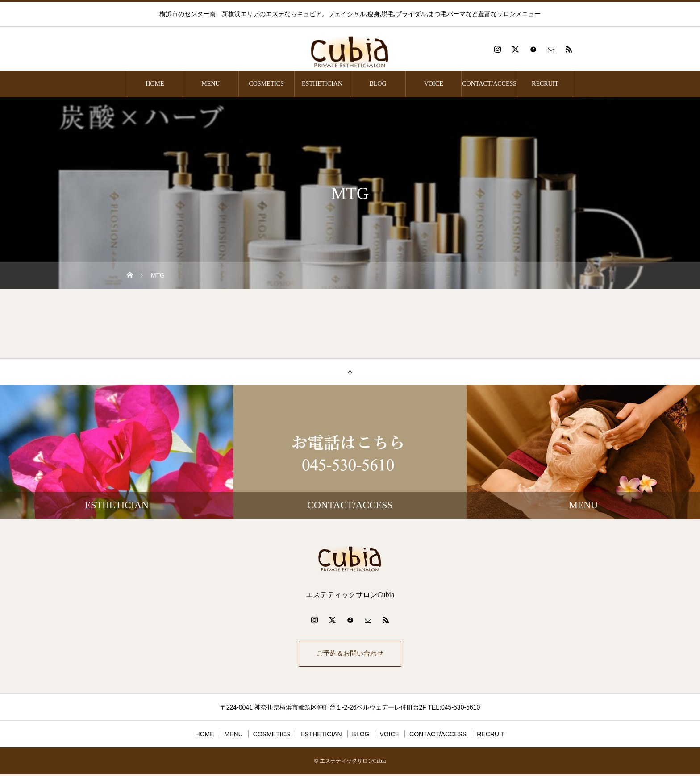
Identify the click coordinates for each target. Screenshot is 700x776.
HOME (155, 84)
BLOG (378, 84)
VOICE (434, 84)
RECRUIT (545, 84)
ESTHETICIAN (322, 84)
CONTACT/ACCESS (489, 84)
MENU (210, 84)
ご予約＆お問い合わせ (350, 654)
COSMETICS (266, 84)
